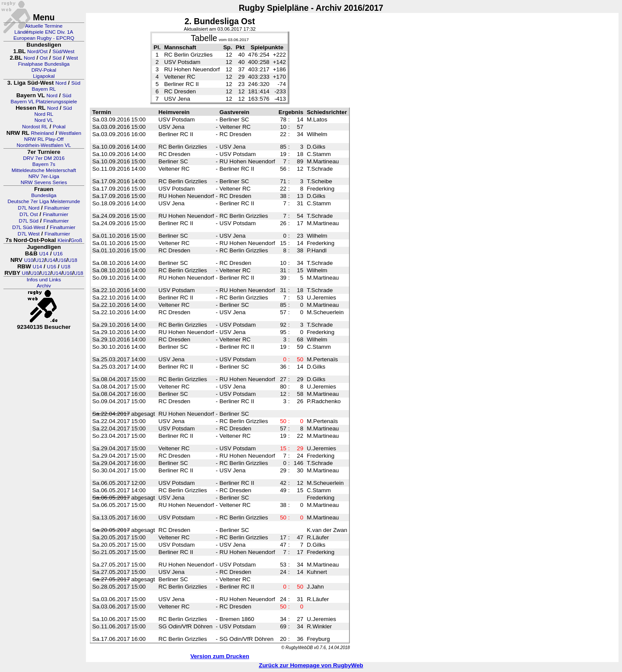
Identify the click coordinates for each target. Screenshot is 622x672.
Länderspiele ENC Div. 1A (44, 32)
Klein (63, 240)
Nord (29, 58)
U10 (29, 260)
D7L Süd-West (29, 227)
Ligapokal (44, 76)
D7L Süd (29, 221)
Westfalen (70, 133)
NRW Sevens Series (44, 182)
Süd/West (63, 51)
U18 (73, 260)
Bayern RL (44, 89)
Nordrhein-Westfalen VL (44, 145)
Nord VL (44, 120)
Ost (44, 58)
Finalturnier (57, 208)
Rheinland (43, 133)
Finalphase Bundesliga (44, 64)
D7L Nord (29, 208)
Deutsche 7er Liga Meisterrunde (44, 201)
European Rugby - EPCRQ (44, 38)
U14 (44, 254)
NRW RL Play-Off (44, 139)
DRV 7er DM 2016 (44, 158)
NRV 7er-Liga (44, 176)
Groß (76, 240)
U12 (40, 260)
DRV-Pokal (44, 70)
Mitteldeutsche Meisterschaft (44, 170)
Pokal (59, 127)
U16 (58, 254)
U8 (25, 273)
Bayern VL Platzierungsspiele (44, 102)
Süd (57, 58)
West (72, 58)
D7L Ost (29, 214)
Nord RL (44, 114)
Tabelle (204, 38)
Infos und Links (44, 280)
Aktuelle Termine (44, 26)
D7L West (29, 234)
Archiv (44, 286)
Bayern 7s (44, 164)
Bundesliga (44, 195)
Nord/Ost (37, 51)
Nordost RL (35, 127)
